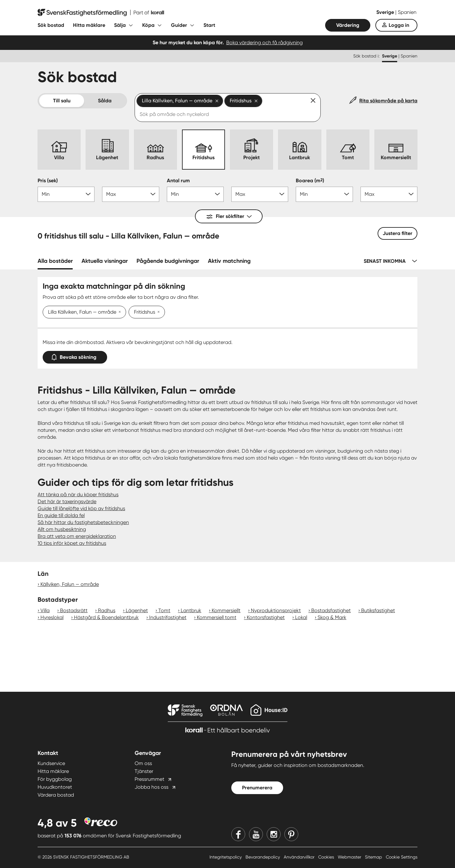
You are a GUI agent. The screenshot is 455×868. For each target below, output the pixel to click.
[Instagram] (274, 834)
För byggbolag (55, 779)
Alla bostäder (55, 261)
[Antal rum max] (260, 194)
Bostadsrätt (74, 610)
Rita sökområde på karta (388, 101)
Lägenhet (137, 610)
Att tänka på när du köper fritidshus (78, 494)
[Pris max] (130, 194)
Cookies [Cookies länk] (327, 857)
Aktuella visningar (105, 261)
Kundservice (51, 763)
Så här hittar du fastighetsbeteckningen (83, 522)
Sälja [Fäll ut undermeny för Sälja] (120, 25)
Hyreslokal (52, 617)
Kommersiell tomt (217, 617)
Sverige (386, 12)
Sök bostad (51, 25)
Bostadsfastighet (331, 610)
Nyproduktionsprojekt (276, 610)
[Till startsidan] (101, 13)
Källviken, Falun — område (70, 584)
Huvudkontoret (55, 787)
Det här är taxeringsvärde (67, 501)
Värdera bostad (56, 795)
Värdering (348, 25)
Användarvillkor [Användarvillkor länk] (300, 857)
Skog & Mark (332, 617)
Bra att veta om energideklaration (77, 536)
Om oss (143, 763)
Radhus (107, 610)
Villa (45, 610)
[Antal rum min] (195, 194)
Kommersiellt (226, 610)
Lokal (301, 617)
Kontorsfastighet (266, 617)
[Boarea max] (389, 194)
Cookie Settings (402, 857)
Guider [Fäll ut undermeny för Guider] (179, 25)
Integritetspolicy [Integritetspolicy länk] (226, 857)
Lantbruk (191, 610)
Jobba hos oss (152, 787)
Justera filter (397, 233)
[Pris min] (66, 194)
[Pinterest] (291, 834)
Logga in (399, 25)
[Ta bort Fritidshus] (157, 312)
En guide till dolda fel (61, 515)
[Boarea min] (324, 194)
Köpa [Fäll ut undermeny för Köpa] (148, 25)
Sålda (105, 101)
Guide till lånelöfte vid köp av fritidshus (81, 508)
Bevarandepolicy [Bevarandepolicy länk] (263, 857)
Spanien (407, 12)
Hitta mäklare (89, 25)
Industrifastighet (168, 617)
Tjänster (144, 771)
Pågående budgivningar (168, 261)
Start (209, 25)
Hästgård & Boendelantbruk (106, 617)
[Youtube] (256, 834)
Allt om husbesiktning (62, 529)
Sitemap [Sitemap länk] (374, 857)
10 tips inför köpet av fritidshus (72, 543)
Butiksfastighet (378, 610)
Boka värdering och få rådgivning (264, 42)
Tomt (164, 610)
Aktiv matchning (229, 261)
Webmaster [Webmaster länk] (350, 857)
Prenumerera (257, 788)
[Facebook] (238, 834)
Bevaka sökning (75, 356)
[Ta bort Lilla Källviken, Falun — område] (118, 312)
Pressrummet (149, 779)
